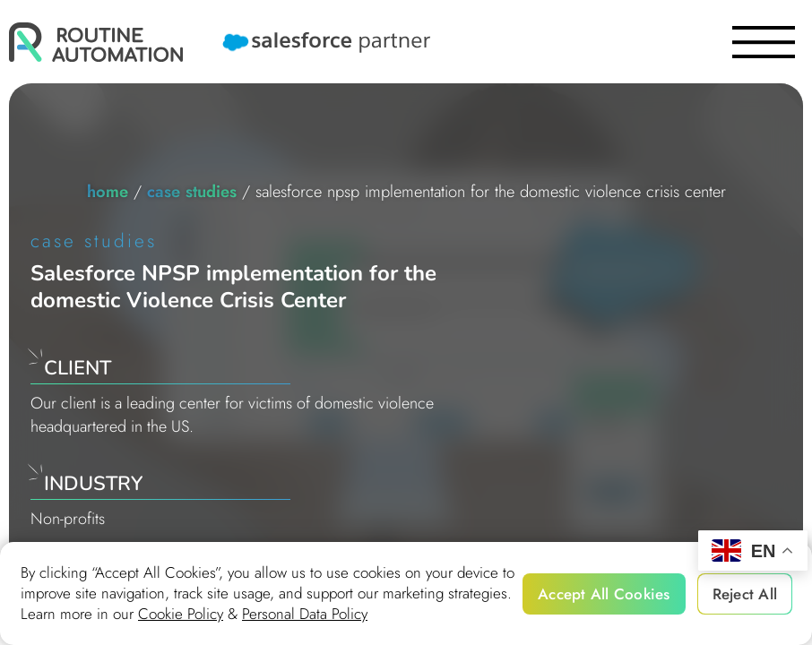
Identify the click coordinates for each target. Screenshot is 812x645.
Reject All (745, 594)
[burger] (764, 42)
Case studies (192, 191)
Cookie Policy (181, 614)
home (108, 191)
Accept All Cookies (604, 594)
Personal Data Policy (305, 614)
